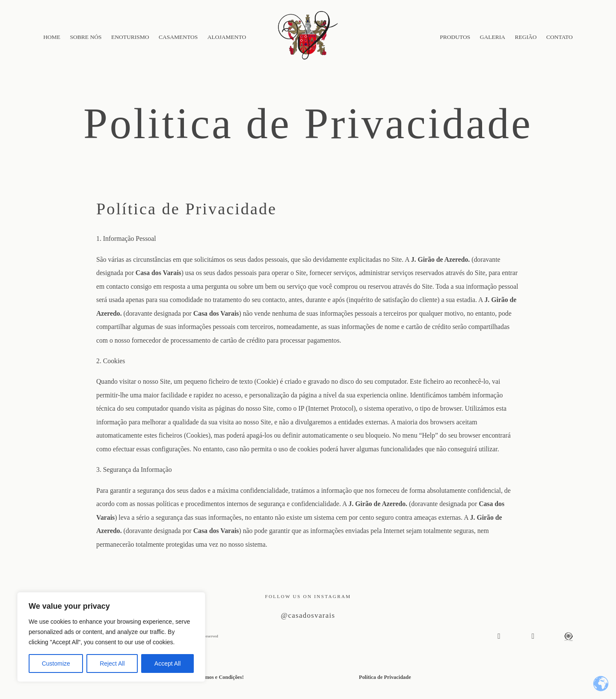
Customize (56, 663)
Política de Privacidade (385, 677)
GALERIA (493, 37)
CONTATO (560, 37)
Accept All (167, 663)
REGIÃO (526, 37)
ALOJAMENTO (227, 37)
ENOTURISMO (130, 37)
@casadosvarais (308, 615)
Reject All (112, 663)
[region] (111, 637)
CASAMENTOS (178, 37)
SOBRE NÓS (86, 37)
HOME (52, 37)
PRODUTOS (455, 37)
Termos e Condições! (220, 677)
